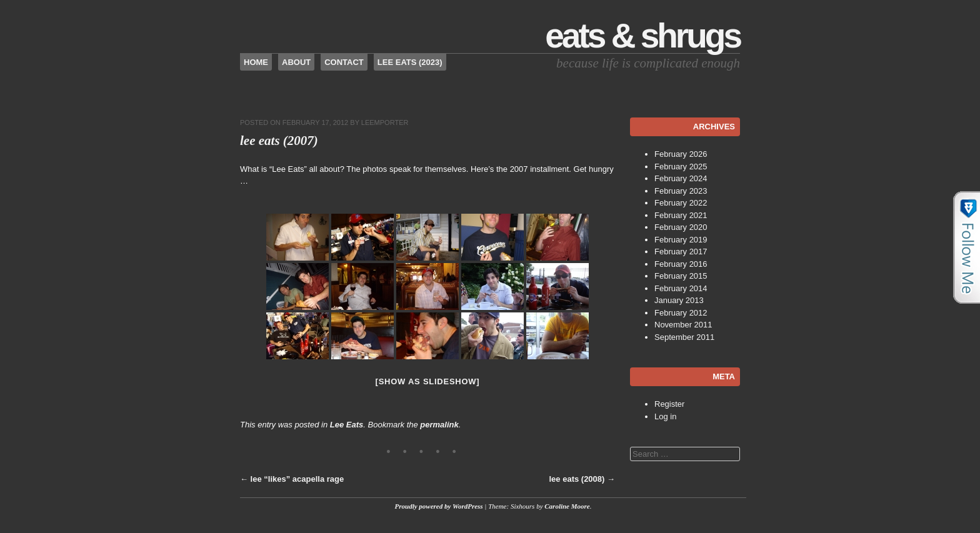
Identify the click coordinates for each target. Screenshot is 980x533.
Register (669, 404)
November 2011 (683, 325)
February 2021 (681, 215)
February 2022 (681, 203)
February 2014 (681, 288)
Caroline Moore (567, 506)
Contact (344, 62)
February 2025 (681, 167)
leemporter (385, 122)
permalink (439, 425)
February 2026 (681, 154)
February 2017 (681, 252)
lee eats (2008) (582, 479)
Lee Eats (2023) (410, 62)
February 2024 (681, 178)
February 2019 (681, 240)
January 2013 (679, 300)
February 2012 (681, 313)
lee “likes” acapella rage (292, 479)
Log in (665, 416)
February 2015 (681, 276)
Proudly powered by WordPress (439, 506)
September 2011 (684, 337)
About (296, 62)
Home (256, 62)
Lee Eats (347, 425)
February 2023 (681, 191)
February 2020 (681, 227)
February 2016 (681, 264)
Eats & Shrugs (642, 36)
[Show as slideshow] (428, 381)
